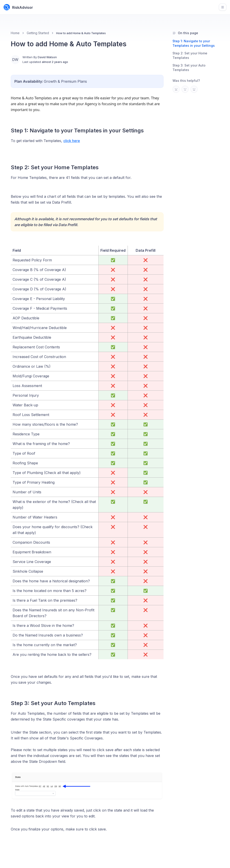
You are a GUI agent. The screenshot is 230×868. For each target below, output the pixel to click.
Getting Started (38, 33)
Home (15, 33)
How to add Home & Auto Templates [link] (81, 33)
